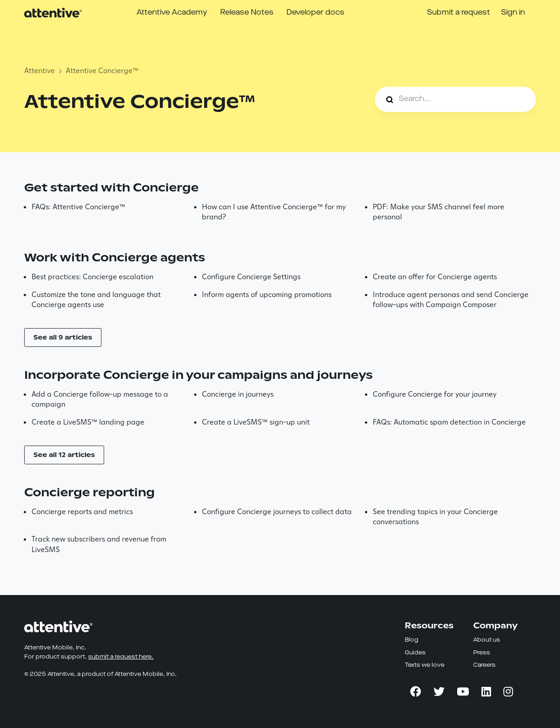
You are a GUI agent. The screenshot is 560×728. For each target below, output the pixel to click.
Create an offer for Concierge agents (435, 277)
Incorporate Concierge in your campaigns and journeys (198, 375)
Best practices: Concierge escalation (92, 277)
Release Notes (247, 13)
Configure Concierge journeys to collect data (277, 512)
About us (487, 640)
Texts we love (425, 665)
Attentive (40, 71)
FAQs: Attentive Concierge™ (78, 207)
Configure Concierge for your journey (435, 394)
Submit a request (459, 13)
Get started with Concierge (111, 188)
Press (482, 653)
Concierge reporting (90, 492)
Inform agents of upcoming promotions (267, 295)
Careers (484, 665)
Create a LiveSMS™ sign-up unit (256, 422)
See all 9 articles (63, 337)
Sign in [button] (513, 13)
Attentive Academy (172, 13)
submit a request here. (121, 657)
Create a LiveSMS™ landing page (88, 422)
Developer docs (315, 13)
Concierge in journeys (238, 394)
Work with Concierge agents (115, 258)
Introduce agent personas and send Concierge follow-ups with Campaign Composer (451, 300)
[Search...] (455, 99)
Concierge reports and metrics (82, 512)
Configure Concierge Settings (251, 277)
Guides (415, 653)
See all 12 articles (64, 455)
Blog (412, 640)
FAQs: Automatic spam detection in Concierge (449, 422)
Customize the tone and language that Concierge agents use (96, 300)
